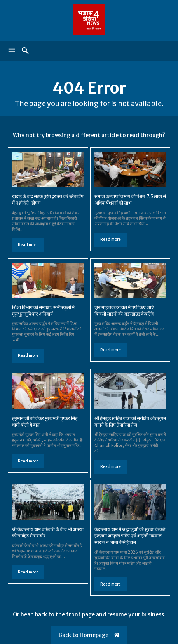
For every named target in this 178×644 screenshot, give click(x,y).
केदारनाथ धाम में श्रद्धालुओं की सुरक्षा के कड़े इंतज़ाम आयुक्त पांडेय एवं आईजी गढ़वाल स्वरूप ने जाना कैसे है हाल (130, 536)
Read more (28, 245)
